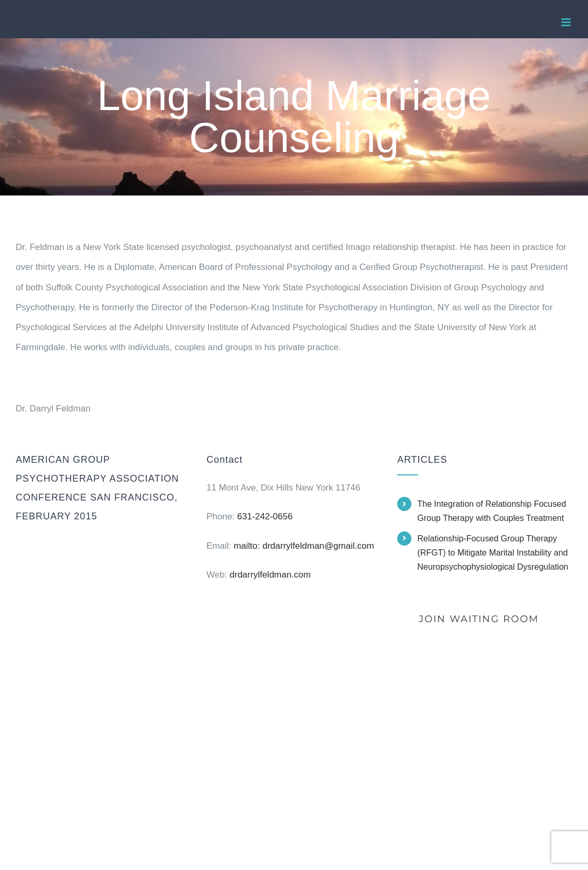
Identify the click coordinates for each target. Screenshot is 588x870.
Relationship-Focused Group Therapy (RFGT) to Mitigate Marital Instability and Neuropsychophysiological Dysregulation (493, 553)
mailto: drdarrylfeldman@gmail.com (304, 546)
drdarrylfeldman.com (270, 575)
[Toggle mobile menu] (567, 22)
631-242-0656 (265, 516)
